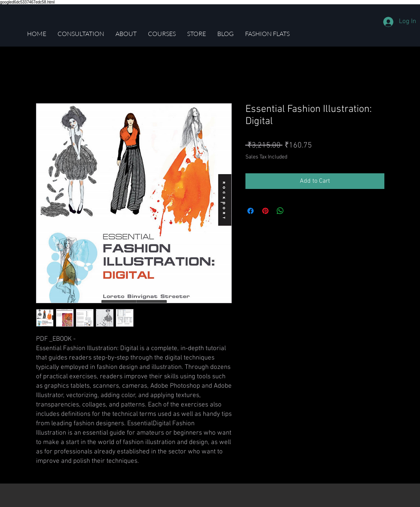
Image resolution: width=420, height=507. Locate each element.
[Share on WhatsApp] (280, 211)
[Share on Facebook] (251, 211)
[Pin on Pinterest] (265, 211)
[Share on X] (295, 211)
